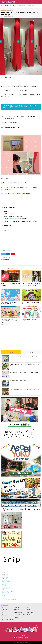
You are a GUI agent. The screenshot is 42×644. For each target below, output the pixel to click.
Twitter (18, 635)
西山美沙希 (8, 258)
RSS (24, 635)
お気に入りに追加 (7, 250)
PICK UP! (11, 352)
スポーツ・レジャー (31, 613)
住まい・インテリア (18, 611)
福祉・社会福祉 (4, 616)
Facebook (20, 635)
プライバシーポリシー (16, 638)
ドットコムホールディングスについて (8, 619)
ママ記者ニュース (10, 10)
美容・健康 (29, 608)
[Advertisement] (21, 336)
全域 (8, 260)
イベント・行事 (4, 609)
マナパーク (16, 618)
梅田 (4, 260)
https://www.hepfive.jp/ (15, 219)
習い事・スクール (31, 609)
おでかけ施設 (4, 10)
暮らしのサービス (31, 614)
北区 (6, 260)
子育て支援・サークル (5, 611)
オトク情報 (29, 611)
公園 (2, 614)
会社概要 (23, 638)
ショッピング (4, 613)
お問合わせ (27, 638)
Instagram (22, 635)
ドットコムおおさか (18, 642)
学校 (2, 608)
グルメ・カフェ (17, 608)
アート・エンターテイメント (20, 614)
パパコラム (3, 618)
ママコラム (31, 352)
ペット (16, 616)
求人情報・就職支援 (18, 613)
